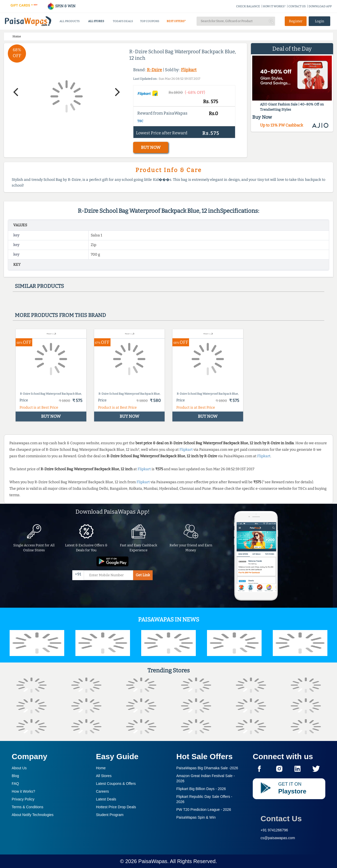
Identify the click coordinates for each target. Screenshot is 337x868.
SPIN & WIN (61, 6)
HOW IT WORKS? (274, 6)
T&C (140, 121)
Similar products (39, 286)
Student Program (110, 815)
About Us (19, 768)
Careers (102, 791)
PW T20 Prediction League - (204, 810)
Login (320, 21)
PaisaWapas (153, 861)
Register (296, 21)
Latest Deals (106, 799)
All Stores (104, 776)
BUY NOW (151, 147)
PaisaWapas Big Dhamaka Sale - (207, 768)
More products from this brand (60, 315)
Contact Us (281, 819)
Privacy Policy (23, 799)
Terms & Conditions (27, 807)
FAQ (15, 784)
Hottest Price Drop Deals (116, 807)
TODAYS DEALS (123, 21)
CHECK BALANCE (248, 6)
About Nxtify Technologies (33, 815)
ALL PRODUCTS (70, 21)
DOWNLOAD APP (320, 6)
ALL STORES (96, 21)
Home (101, 768)
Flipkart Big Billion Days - (201, 789)
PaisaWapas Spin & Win (196, 817)
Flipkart (189, 70)
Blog (15, 776)
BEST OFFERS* (176, 21)
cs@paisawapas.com (278, 838)
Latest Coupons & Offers (116, 784)
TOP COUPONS (150, 21)
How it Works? (23, 791)
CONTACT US (297, 6)
